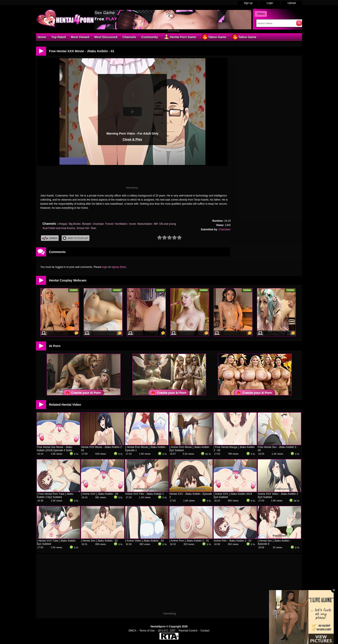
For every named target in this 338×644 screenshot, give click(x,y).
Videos (261, 14)
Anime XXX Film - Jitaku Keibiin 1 (145, 494)
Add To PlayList (76, 238)
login (105, 267)
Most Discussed (106, 37)
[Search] (275, 23)
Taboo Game (214, 37)
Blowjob (87, 224)
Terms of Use (147, 631)
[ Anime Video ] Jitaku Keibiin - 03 (145, 541)
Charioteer (225, 229)
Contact (205, 631)
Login (270, 3)
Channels (129, 37)
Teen (93, 228)
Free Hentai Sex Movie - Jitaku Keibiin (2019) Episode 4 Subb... (55, 449)
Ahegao (63, 224)
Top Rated (59, 37)
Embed (50, 238)
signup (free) (119, 267)
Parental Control (188, 631)
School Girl (83, 228)
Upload (292, 3)
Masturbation (145, 224)
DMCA (132, 631)
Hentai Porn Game (179, 37)
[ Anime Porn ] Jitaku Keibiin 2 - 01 (189, 541)
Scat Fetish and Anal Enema (59, 228)
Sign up (248, 3)
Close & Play (132, 139)
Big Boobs (75, 224)
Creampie (98, 224)
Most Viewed (80, 37)
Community (149, 37)
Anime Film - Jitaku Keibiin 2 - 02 (232, 541)
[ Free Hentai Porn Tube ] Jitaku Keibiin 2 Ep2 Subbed (55, 496)
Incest (132, 224)
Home (42, 37)
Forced (109, 224)
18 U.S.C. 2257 (167, 631)
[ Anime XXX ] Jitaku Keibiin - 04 (100, 494)
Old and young (167, 224)
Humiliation (121, 224)
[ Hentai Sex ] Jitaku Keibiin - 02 (99, 541)
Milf (156, 224)
